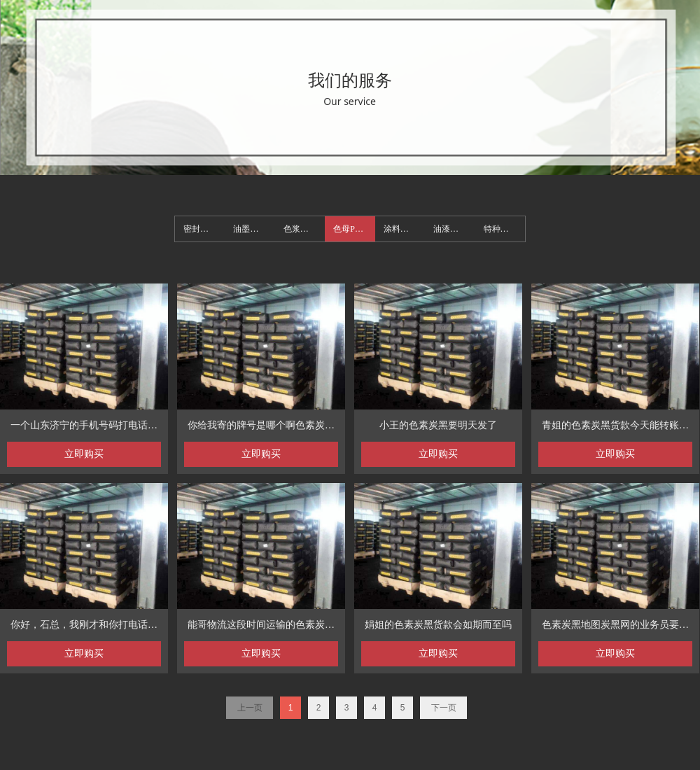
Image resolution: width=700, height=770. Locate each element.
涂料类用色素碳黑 (404, 229)
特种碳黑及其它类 (504, 229)
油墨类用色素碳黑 (254, 229)
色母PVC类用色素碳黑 (354, 229)
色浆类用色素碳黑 (304, 229)
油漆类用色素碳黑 (454, 229)
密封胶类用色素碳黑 (204, 229)
